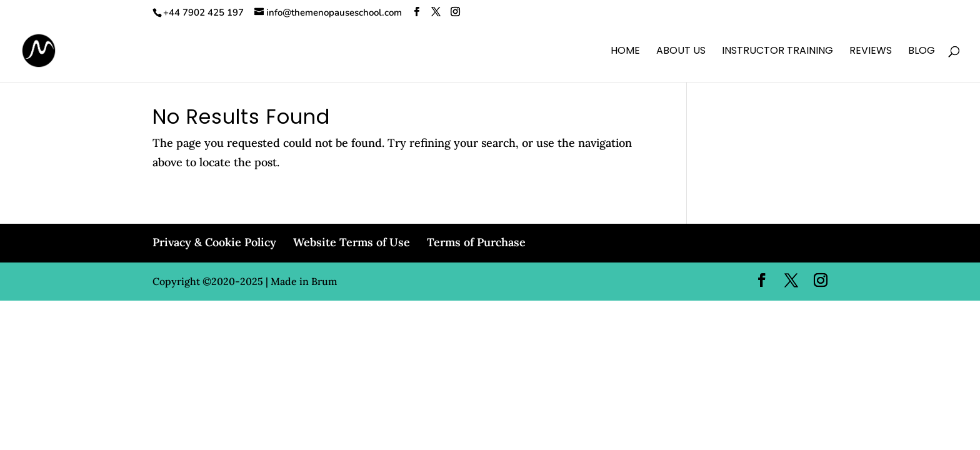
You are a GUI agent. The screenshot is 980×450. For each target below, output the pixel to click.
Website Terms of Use (352, 242)
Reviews (871, 52)
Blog (922, 52)
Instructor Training (777, 52)
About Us (681, 52)
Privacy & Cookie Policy (214, 242)
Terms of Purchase (476, 242)
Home (625, 52)
